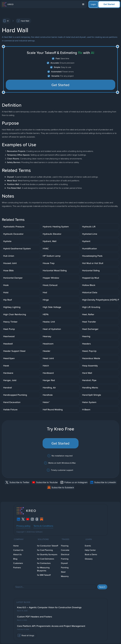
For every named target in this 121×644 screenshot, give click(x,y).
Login (93, 4)
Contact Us (18, 550)
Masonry (65, 576)
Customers (18, 563)
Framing (65, 559)
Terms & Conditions (43, 526)
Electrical (65, 554)
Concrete (65, 550)
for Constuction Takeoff (48, 546)
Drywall (64, 563)
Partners (17, 568)
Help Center (90, 550)
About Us (17, 554)
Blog (15, 559)
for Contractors (44, 563)
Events (88, 546)
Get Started (109, 4)
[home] (8, 4)
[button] (83, 4)
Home (16, 546)
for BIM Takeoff (44, 575)
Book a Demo (91, 554)
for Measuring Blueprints (43, 569)
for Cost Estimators (46, 559)
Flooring (65, 546)
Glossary (89, 559)
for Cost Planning (45, 550)
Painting (65, 568)
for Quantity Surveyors (47, 554)
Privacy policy (23, 526)
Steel (63, 572)
